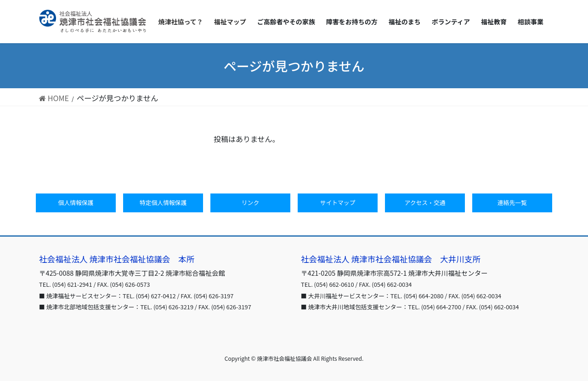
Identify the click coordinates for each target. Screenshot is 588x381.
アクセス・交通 (425, 202)
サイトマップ (338, 202)
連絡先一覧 (512, 202)
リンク (250, 202)
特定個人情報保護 (163, 202)
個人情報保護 (76, 202)
